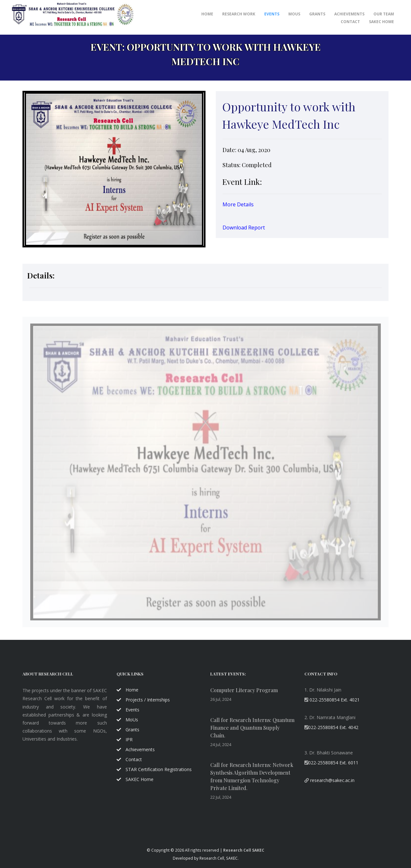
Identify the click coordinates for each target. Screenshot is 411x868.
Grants (317, 14)
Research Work (239, 14)
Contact (350, 22)
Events (272, 14)
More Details (238, 206)
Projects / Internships (143, 700)
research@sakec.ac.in (332, 780)
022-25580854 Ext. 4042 (333, 727)
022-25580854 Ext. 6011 (333, 763)
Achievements (136, 749)
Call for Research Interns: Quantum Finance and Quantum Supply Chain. (252, 728)
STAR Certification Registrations (154, 769)
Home (207, 14)
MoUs (294, 14)
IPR (125, 739)
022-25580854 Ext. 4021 (334, 700)
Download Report (244, 229)
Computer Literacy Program (244, 690)
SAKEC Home (381, 22)
